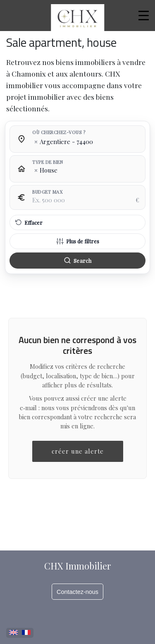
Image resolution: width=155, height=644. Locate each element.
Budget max (47, 192)
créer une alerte (78, 451)
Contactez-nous (77, 592)
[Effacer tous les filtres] (77, 223)
